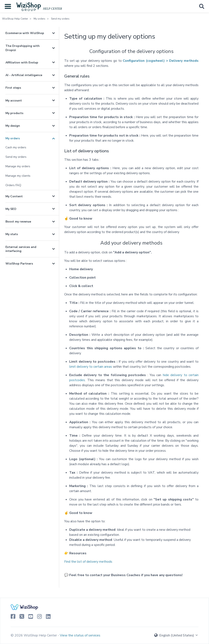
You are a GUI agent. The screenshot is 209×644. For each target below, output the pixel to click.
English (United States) (176, 635)
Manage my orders (18, 166)
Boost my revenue (18, 222)
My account (14, 101)
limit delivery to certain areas (91, 367)
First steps (13, 88)
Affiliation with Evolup (22, 63)
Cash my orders (16, 147)
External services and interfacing (21, 249)
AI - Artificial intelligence (24, 75)
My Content (14, 196)
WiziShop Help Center (15, 19)
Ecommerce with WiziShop (25, 33)
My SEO (11, 209)
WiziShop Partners (19, 264)
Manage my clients (18, 176)
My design (13, 126)
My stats (12, 234)
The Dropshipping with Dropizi (23, 48)
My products (14, 113)
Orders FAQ (13, 185)
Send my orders (60, 19)
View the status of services (80, 635)
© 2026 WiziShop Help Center (34, 635)
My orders (39, 19)
